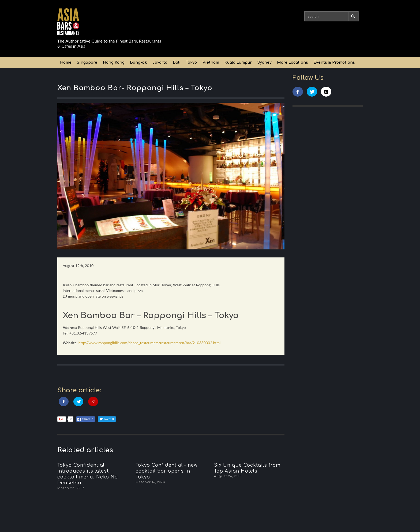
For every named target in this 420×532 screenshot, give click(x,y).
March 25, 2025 (71, 488)
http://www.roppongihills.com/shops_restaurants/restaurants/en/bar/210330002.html (149, 343)
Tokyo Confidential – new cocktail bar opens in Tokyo (167, 471)
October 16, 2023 (150, 482)
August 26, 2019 (227, 476)
